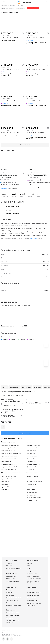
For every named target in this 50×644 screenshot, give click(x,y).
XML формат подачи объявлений (12, 621)
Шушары (32, 180)
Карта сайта (10, 618)
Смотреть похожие (25, 433)
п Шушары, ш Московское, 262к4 (11, 135)
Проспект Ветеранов (33, 445)
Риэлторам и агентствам (34, 603)
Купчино (5, 340)
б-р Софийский (31, 484)
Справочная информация (14, 571)
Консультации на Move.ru (34, 590)
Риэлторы (9, 590)
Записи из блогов (32, 573)
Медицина (38, 387)
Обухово (29, 459)
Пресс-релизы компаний (34, 576)
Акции (29, 568)
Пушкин (4, 487)
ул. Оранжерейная (32, 495)
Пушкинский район (7, 464)
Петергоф (5, 484)
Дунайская (32, 340)
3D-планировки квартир (13, 613)
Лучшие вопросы (32, 598)
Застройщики (10, 595)
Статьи (29, 566)
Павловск (4, 490)
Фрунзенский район (8, 467)
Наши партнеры (11, 576)
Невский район (6, 461)
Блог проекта (31, 571)
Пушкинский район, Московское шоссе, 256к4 (11, 106)
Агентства (9, 593)
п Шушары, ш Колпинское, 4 (9, 40)
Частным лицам (31, 606)
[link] (8, 5)
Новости (29, 563)
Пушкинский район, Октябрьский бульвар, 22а (36, 43)
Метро (4, 387)
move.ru (13, 631)
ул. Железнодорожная (34, 498)
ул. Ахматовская (32, 492)
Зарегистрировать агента (14, 598)
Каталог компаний (12, 603)
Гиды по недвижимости (13, 615)
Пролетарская (31, 456)
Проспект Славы (32, 464)
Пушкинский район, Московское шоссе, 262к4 (36, 138)
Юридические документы (34, 579)
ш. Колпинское (31, 479)
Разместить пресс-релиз (14, 606)
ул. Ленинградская (32, 476)
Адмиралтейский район (9, 445)
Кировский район (7, 448)
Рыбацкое (22, 340)
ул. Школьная (31, 487)
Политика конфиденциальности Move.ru (12, 636)
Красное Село (6, 479)
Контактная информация (14, 568)
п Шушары (20, 5)
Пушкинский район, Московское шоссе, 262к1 (11, 75)
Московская (30, 448)
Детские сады (26, 387)
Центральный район (8, 469)
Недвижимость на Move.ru (8, 5)
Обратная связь (11, 579)
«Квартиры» (33, 238)
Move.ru (9, 634)
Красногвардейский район (10, 453)
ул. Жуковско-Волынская (34, 482)
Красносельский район (9, 456)
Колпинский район (7, 451)
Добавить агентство (12, 600)
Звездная (4, 182)
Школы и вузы (14, 387)
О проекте (9, 563)
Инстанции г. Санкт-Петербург (33, 582)
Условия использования (13, 581)
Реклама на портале (12, 573)
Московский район (7, 459)
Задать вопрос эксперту (34, 593)
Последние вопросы (33, 595)
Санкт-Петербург (7, 476)
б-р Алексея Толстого (33, 500)
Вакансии (9, 566)
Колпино (4, 482)
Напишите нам (34, 631)
